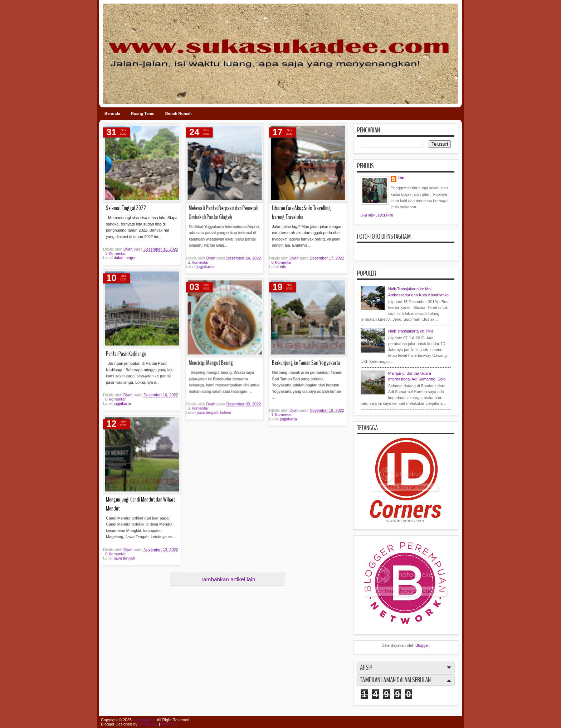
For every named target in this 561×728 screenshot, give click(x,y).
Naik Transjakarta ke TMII (411, 331)
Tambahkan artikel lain (228, 579)
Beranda (112, 113)
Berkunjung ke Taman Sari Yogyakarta (216, 279)
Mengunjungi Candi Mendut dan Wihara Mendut (141, 346)
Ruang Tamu (143, 113)
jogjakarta (198, 335)
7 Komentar (191, 330)
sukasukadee (144, 720)
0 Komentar (116, 395)
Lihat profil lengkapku (377, 215)
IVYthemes (148, 724)
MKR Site (169, 724)
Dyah (204, 326)
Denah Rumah (179, 113)
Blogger (422, 645)
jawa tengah (124, 400)
